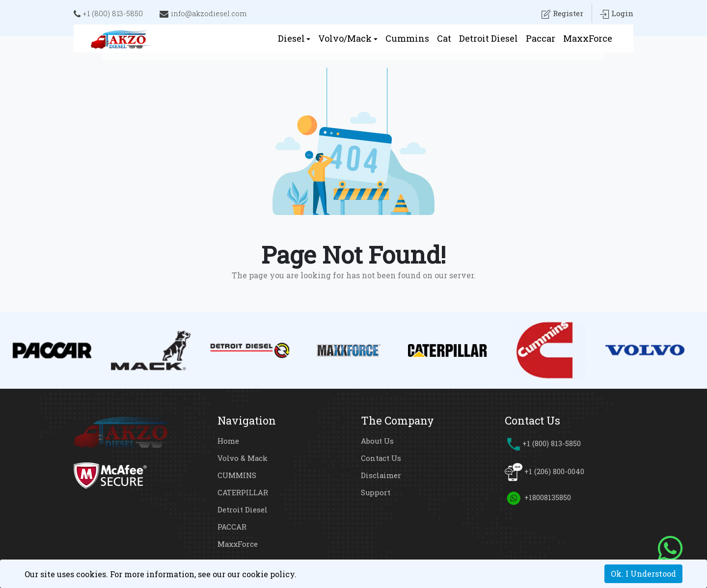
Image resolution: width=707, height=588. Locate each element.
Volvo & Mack (243, 458)
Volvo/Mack (345, 38)
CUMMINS (237, 475)
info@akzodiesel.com (204, 14)
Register (561, 14)
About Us (378, 441)
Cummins (407, 38)
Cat (444, 38)
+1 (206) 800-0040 (554, 471)
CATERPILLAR (243, 492)
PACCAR (232, 527)
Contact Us (381, 458)
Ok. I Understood (643, 574)
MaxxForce (588, 38)
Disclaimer (381, 475)
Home (228, 441)
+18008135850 (547, 497)
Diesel (291, 38)
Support (376, 492)
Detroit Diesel (489, 38)
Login (616, 14)
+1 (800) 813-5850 (109, 14)
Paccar (541, 38)
